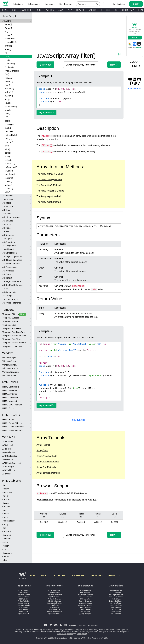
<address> (7, 492)
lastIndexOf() (11, 106)
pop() (7, 121)
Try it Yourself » (46, 112)
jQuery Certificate (116, 605)
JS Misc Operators (11, 264)
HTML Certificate (116, 590)
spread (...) (10, 164)
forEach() (9, 81)
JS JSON (7, 224)
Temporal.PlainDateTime (14, 332)
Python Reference (54, 599)
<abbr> (6, 489)
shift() (8, 146)
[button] (98, 4)
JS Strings (7, 296)
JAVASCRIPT (27, 10)
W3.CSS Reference (54, 601)
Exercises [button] (50, 4)
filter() (8, 56)
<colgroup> (8, 553)
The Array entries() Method (50, 174)
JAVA (61, 10)
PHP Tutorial (23, 607)
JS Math (6, 231)
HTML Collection (10, 398)
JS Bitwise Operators (12, 260)
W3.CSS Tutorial (23, 603)
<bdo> (5, 517)
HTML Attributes (10, 394)
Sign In (135, 38)
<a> (4, 485)
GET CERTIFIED (60, 575)
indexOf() (9, 92)
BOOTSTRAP (128, 10)
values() (9, 185)
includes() (9, 89)
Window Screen (10, 375)
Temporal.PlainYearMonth (14, 343)
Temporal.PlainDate (12, 328)
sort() (7, 156)
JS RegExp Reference (13, 285)
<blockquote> (9, 521)
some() (8, 153)
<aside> (6, 503)
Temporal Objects (14, 314)
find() (7, 60)
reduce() (9, 131)
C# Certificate (116, 611)
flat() (7, 74)
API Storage (8, 467)
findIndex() (10, 64)
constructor (10, 39)
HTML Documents (11, 387)
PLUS (33, 575)
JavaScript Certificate (116, 595)
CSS (14, 10)
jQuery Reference (54, 614)
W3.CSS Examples (85, 603)
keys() (8, 103)
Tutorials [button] (18, 4)
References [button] (34, 4)
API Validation (9, 470)
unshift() (9, 181)
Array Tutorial (43, 445)
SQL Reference (54, 597)
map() (8, 114)
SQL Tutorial (23, 599)
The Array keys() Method (49, 196)
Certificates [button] (66, 4)
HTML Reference (54, 590)
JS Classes (8, 199)
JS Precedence (9, 267)
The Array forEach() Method (50, 191)
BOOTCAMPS (97, 575)
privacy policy (81, 634)
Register (139, 48)
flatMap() (9, 78)
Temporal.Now (9, 325)
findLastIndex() (12, 71)
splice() (8, 160)
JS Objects (7, 238)
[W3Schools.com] (23, 577)
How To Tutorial (23, 597)
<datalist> (7, 556)
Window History (10, 365)
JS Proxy (7, 274)
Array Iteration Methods (48, 473)
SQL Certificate (116, 599)
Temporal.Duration (11, 318)
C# (116, 10)
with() (7, 192)
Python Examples (85, 601)
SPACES (44, 575)
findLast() (9, 67)
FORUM (73, 625)
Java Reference (54, 609)
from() (8, 85)
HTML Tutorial (23, 590)
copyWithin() (11, 42)
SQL (39, 10)
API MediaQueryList (12, 463)
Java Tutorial (23, 609)
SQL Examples (85, 599)
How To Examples (85, 597)
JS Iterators (8, 221)
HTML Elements (10, 390)
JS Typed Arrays (10, 299)
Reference (81, 65)
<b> (4, 510)
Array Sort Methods (46, 467)
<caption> (7, 539)
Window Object (9, 358)
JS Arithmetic (9, 249)
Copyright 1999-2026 (44, 638)
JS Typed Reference (12, 303)
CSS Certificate (116, 593)
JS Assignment (9, 246)
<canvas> (7, 535)
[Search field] (88, 4)
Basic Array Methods (47, 456)
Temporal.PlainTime (12, 339)
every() (8, 49)
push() (8, 128)
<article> (6, 499)
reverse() (9, 142)
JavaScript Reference (54, 595)
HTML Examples (85, 590)
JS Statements (9, 292)
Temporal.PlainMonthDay (14, 336)
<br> (5, 528)
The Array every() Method (49, 180)
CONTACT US (114, 575)
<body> (6, 524)
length (8, 110)
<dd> (5, 560)
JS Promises (8, 271)
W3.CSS (93, 10)
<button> (6, 532)
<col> (5, 549)
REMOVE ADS (79, 420)
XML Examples (85, 611)
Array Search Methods (48, 462)
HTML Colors (54, 607)
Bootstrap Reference (54, 603)
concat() (9, 35)
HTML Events (9, 420)
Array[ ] (8, 24)
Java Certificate (116, 607)
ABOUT (82, 625)
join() (7, 99)
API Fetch (7, 449)
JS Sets (6, 288)
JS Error (6, 210)
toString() (9, 178)
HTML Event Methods (12, 430)
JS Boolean (8, 196)
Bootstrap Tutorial (23, 605)
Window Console (10, 361)
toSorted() (10, 171)
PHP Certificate (116, 603)
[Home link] (5, 4)
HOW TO (80, 10)
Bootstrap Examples (85, 605)
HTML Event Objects (12, 423)
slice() (8, 149)
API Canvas (8, 442)
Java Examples (85, 609)
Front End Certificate (116, 597)
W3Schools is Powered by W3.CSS (94, 638)
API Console (8, 445)
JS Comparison (10, 253)
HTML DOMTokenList (12, 405)
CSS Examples (85, 593)
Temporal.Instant (10, 321)
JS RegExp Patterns (12, 281)
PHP (70, 10)
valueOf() (9, 189)
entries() (9, 46)
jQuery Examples (85, 614)
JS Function (8, 206)
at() (6, 31)
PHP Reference (54, 605)
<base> (6, 514)
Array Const (42, 450)
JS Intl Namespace (11, 217)
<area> (6, 496)
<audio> (6, 506)
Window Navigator (11, 372)
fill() (7, 53)
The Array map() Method (49, 202)
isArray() (9, 96)
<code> (6, 546)
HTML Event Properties (13, 427)
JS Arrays (7, 21)
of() (6, 117)
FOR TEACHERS (79, 575)
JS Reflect (7, 278)
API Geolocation (10, 456)
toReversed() (11, 167)
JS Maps (6, 228)
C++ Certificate (116, 609)
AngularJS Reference (54, 611)
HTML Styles (8, 408)
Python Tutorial (23, 601)
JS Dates (7, 203)
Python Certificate (116, 601)
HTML (5, 10)
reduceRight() (11, 135)
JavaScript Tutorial (23, 595)
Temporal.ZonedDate (12, 346)
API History (8, 459)
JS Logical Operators (12, 256)
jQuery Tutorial (23, 614)
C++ (108, 10)
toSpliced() (10, 174)
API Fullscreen (9, 452)
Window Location (10, 368)
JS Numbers (8, 235)
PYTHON (50, 10)
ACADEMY (93, 625)
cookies (70, 634)
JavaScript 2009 (45, 500)
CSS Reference (54, 593)
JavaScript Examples (85, 595)
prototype (9, 124)
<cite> (5, 542)
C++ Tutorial (23, 611)
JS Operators (9, 242)
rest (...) (9, 139)
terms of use (62, 634)
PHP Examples (85, 607)
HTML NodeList (10, 401)
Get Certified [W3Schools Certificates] (119, 4)
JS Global (7, 214)
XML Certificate (116, 614)
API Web (6, 474)
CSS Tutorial (23, 593)
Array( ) (8, 28)
